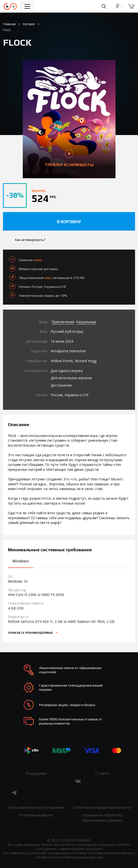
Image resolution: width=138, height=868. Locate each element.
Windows (21, 561)
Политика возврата (36, 815)
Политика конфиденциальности (102, 807)
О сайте (102, 773)
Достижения (61, 385)
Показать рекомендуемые (31, 633)
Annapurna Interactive (68, 351)
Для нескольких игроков (71, 378)
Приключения (63, 322)
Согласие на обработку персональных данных (102, 818)
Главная (9, 24)
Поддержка (36, 773)
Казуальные (86, 322)
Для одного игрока (67, 371)
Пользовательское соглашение (36, 807)
